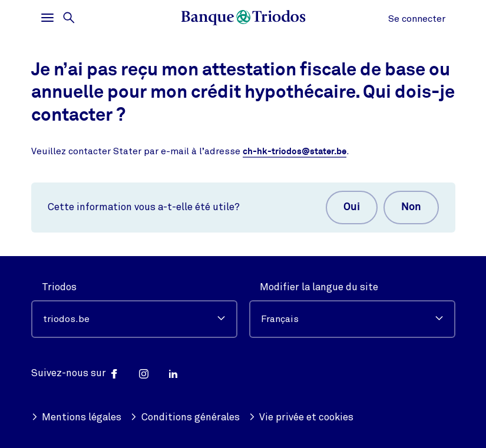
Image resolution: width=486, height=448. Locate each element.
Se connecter (417, 19)
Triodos (59, 287)
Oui (352, 207)
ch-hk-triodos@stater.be (295, 152)
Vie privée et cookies (301, 417)
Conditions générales (185, 417)
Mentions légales (77, 417)
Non (411, 207)
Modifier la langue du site (319, 287)
